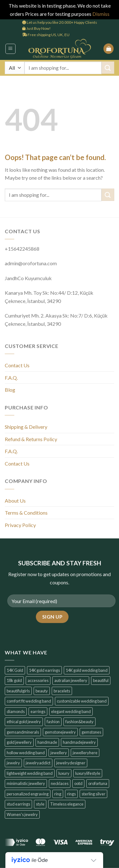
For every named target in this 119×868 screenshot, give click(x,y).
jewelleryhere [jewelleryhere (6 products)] (85, 753)
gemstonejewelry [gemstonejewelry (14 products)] (60, 732)
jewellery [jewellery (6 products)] (59, 753)
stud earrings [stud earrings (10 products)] (18, 804)
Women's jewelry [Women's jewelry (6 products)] (22, 814)
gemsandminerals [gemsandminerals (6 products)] (23, 732)
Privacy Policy (20, 525)
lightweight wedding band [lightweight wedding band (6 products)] (30, 773)
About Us (15, 501)
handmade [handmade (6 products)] (47, 742)
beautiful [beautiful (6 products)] (101, 680)
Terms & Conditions (26, 513)
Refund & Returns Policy (31, 439)
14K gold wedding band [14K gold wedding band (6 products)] (87, 670)
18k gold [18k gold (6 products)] (14, 680)
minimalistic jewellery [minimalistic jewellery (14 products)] (26, 783)
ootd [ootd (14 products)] (78, 783)
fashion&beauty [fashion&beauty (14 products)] (79, 722)
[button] (10, 49)
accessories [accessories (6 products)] (38, 680)
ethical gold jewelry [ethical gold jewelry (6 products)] (24, 722)
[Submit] (108, 68)
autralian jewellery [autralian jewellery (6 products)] (71, 680)
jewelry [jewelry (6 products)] (13, 763)
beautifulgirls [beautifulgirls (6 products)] (18, 691)
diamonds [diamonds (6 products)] (16, 711)
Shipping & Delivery (26, 427)
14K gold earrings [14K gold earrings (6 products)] (44, 670)
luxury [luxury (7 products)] (64, 773)
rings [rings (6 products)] (71, 794)
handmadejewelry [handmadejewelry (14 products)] (79, 742)
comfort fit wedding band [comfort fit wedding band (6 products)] (29, 701)
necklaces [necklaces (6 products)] (60, 783)
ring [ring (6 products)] (58, 794)
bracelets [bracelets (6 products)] (62, 691)
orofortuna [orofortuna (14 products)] (98, 783)
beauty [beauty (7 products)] (42, 691)
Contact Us (17, 365)
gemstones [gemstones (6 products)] (91, 732)
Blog (10, 390)
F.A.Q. (11, 378)
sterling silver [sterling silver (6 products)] (93, 794)
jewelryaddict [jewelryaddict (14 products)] (38, 763)
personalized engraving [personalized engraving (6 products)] (28, 794)
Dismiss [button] (101, 14)
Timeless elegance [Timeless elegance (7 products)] (67, 804)
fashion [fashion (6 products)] (53, 722)
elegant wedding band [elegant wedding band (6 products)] (71, 711)
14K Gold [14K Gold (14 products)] (15, 670)
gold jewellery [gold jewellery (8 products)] (19, 742)
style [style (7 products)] (40, 804)
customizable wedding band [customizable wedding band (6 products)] (82, 701)
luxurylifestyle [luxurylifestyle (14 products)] (88, 773)
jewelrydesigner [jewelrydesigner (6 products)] (71, 763)
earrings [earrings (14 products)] (38, 711)
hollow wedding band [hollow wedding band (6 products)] (26, 753)
